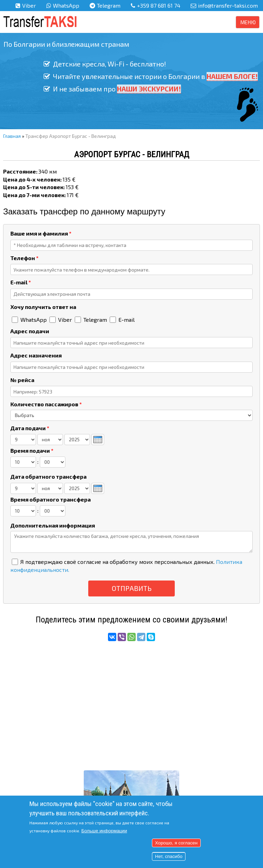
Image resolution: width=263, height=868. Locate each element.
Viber (29, 5)
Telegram (109, 5)
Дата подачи (30, 428)
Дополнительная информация (53, 525)
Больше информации (104, 831)
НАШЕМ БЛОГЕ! (232, 76)
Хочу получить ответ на (43, 307)
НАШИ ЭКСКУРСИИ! (149, 89)
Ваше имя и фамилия (41, 233)
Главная (12, 136)
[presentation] (98, 440)
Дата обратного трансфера (48, 476)
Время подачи (32, 450)
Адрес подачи (30, 331)
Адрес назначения (36, 355)
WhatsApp (66, 5)
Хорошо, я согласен (176, 843)
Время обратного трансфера (51, 499)
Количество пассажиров (46, 404)
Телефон (24, 258)
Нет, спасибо (169, 856)
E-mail (21, 282)
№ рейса (22, 380)
